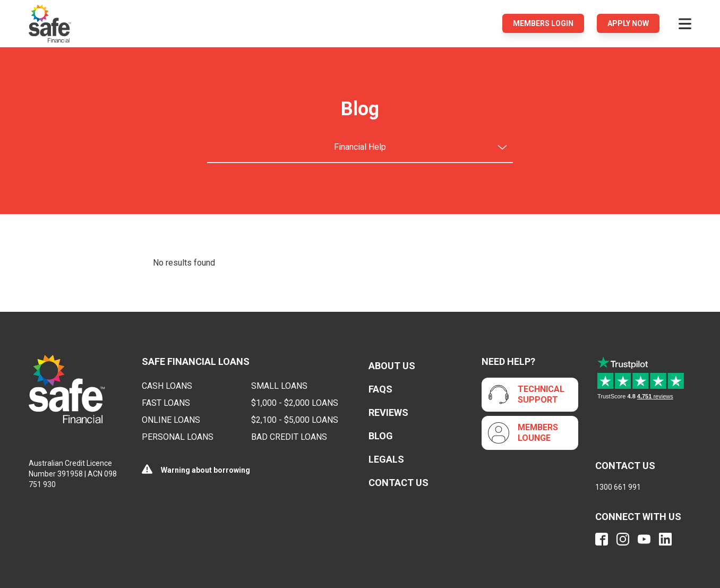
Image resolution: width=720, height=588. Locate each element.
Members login (543, 23)
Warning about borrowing (205, 470)
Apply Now (628, 23)
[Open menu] (685, 23)
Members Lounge (538, 433)
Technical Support (541, 394)
